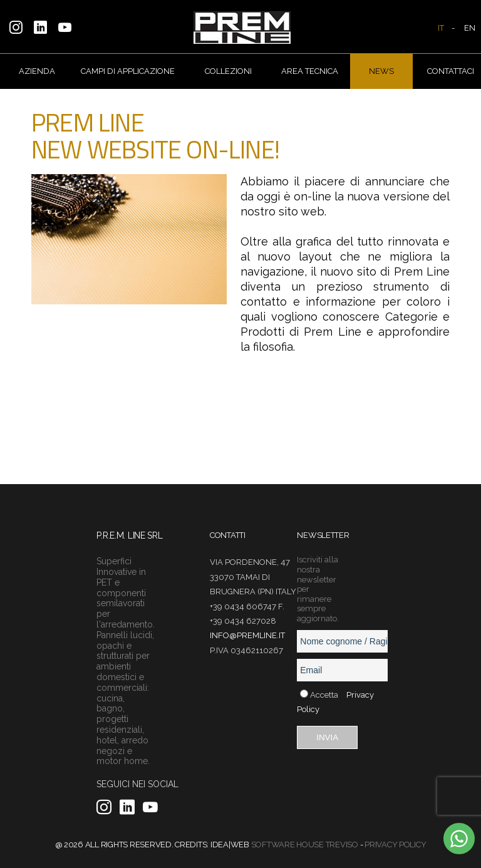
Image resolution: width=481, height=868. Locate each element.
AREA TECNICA (310, 71)
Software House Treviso (305, 845)
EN (470, 28)
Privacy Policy (395, 845)
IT (441, 28)
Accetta (324, 695)
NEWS (381, 71)
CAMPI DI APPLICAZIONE (128, 71)
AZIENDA (37, 71)
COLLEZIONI (228, 71)
